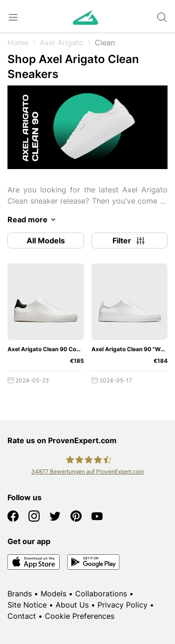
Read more (33, 219)
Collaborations (101, 594)
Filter (129, 241)
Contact (22, 616)
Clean (105, 42)
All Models (46, 241)
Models (53, 594)
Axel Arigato (62, 42)
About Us (72, 605)
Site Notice (27, 605)
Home (18, 42)
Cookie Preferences (80, 616)
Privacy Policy (122, 605)
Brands (20, 594)
